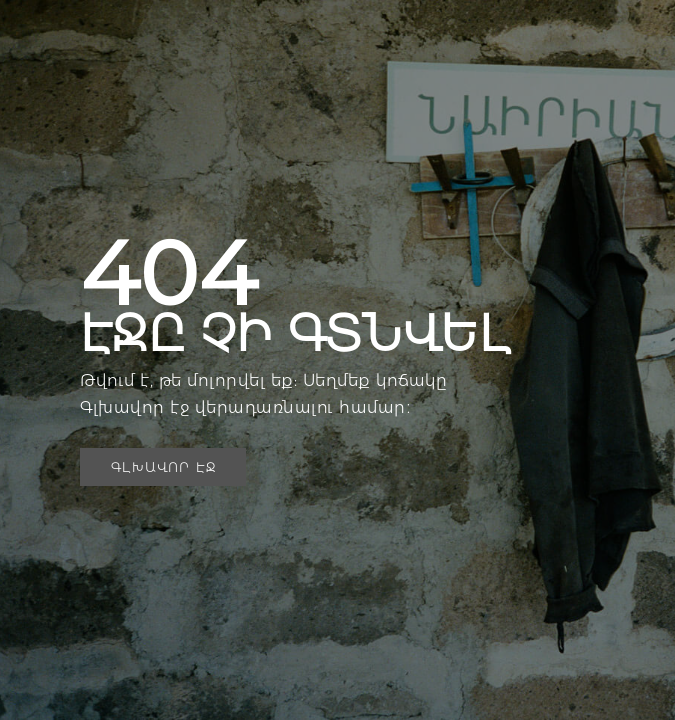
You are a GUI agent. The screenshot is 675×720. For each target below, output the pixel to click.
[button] (163, 467)
